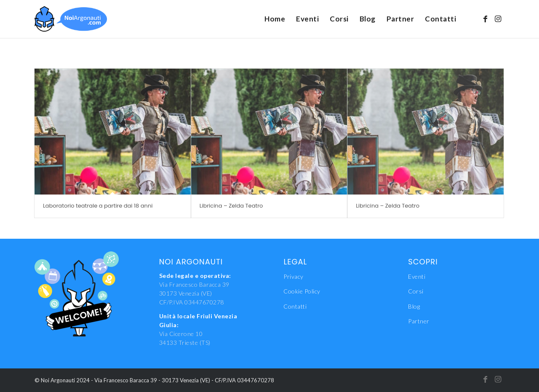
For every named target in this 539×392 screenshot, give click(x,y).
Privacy (294, 276)
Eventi (417, 276)
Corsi (416, 291)
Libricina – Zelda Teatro (231, 206)
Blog (414, 306)
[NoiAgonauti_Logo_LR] (71, 19)
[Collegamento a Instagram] (498, 19)
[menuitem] (275, 19)
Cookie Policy (302, 291)
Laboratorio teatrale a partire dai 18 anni (98, 206)
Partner (419, 321)
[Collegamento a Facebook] (486, 19)
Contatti (295, 306)
